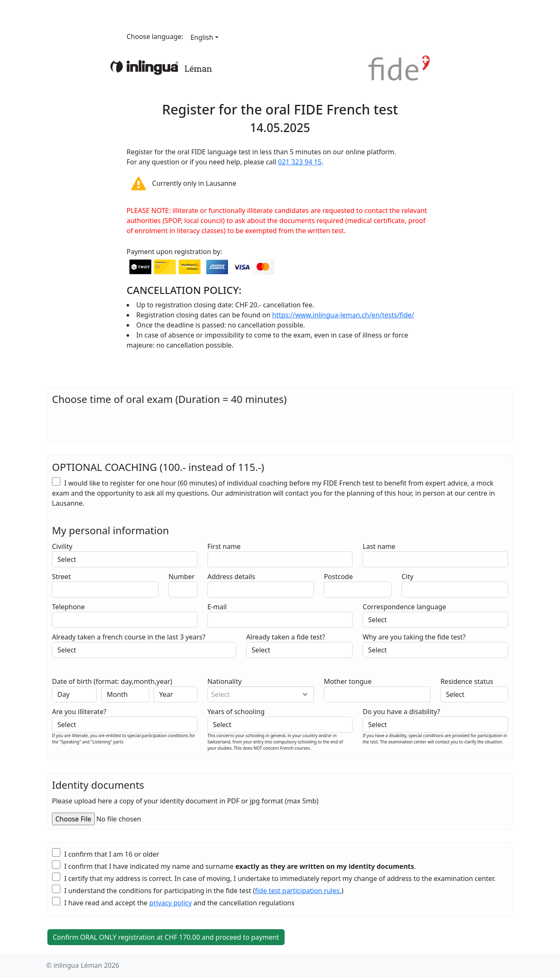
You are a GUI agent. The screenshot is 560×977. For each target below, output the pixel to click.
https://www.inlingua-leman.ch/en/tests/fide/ (343, 315)
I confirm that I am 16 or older (106, 854)
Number (181, 577)
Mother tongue (348, 681)
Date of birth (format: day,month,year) (112, 681)
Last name (379, 546)
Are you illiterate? (79, 712)
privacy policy (170, 903)
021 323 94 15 (300, 162)
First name (224, 546)
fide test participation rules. (298, 891)
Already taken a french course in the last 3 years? (129, 637)
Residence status (467, 681)
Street (61, 577)
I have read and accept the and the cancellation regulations (173, 903)
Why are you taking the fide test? (414, 637)
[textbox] (257, 694)
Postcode (338, 577)
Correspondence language (404, 607)
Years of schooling (236, 712)
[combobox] (261, 694)
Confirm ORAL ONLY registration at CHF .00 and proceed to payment (166, 937)
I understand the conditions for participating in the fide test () (198, 890)
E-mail (217, 607)
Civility (62, 546)
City (407, 577)
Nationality (225, 681)
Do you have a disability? (401, 712)
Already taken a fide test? (285, 637)
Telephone (68, 607)
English (202, 37)
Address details (231, 577)
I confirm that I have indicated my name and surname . (234, 866)
